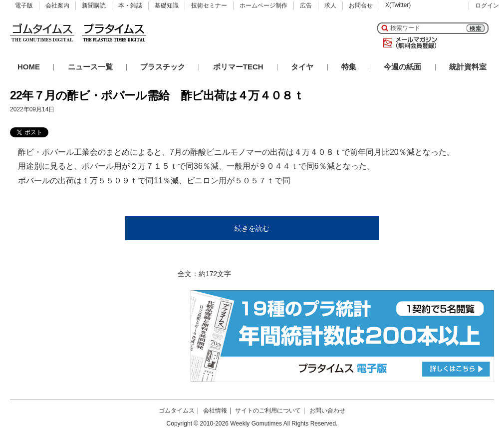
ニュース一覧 (90, 67)
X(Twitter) (398, 5)
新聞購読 (94, 5)
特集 (349, 67)
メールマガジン (408, 43)
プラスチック (163, 67)
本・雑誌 (130, 5)
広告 (306, 5)
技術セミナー (209, 5)
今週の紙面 (402, 67)
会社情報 (215, 411)
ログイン (487, 5)
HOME (29, 67)
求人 (330, 5)
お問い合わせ (327, 411)
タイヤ (302, 67)
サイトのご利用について (268, 411)
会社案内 (57, 5)
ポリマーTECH (238, 67)
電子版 (24, 5)
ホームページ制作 (263, 5)
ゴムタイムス (177, 411)
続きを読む (252, 228)
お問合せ (361, 5)
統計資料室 (468, 67)
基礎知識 (167, 5)
